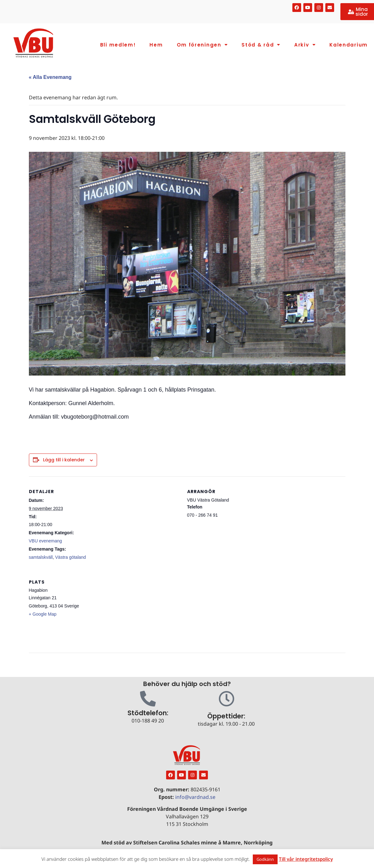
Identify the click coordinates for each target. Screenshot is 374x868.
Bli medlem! (118, 45)
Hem (156, 45)
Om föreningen (202, 45)
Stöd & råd (261, 45)
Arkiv (305, 45)
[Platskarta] (122, 610)
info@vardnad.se (195, 797)
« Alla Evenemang (50, 77)
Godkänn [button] (265, 859)
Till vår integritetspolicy (306, 859)
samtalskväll (41, 557)
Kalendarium (349, 45)
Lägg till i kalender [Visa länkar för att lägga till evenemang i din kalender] (64, 460)
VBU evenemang (46, 541)
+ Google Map (43, 614)
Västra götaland (71, 557)
